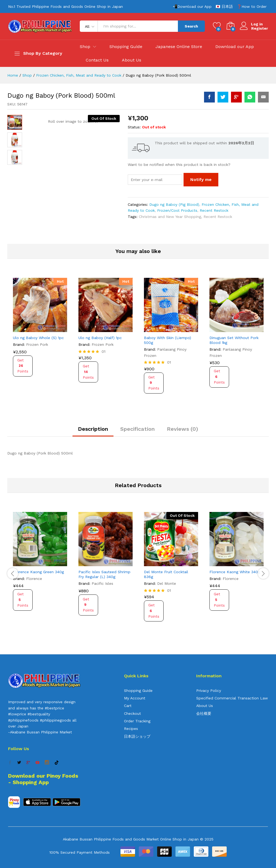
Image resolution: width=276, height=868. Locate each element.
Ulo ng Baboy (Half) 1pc (100, 338)
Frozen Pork (37, 344)
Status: (134, 127)
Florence (34, 579)
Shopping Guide (126, 47)
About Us (132, 60)
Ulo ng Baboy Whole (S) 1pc (38, 338)
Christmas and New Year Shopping (170, 217)
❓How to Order (252, 6)
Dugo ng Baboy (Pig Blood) (174, 204)
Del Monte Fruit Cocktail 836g (166, 574)
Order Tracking (137, 721)
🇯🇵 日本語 (224, 6)
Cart (128, 706)
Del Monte (167, 583)
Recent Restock (214, 210)
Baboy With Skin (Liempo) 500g (168, 340)
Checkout (132, 713)
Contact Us (97, 60)
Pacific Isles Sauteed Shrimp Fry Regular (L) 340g (104, 574)
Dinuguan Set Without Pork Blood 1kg (234, 340)
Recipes (131, 729)
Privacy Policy (209, 691)
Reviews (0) (182, 429)
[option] (40, 333)
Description (93, 429)
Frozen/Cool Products (177, 210)
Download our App (235, 47)
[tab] (93, 431)
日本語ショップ (137, 736)
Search (191, 26)
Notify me (201, 180)
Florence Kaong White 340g (235, 572)
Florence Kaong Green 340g (38, 572)
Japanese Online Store (179, 47)
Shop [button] (85, 47)
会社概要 (204, 713)
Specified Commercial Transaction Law (232, 698)
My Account (135, 698)
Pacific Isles (102, 583)
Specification (137, 429)
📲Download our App (192, 6)
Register (260, 28)
